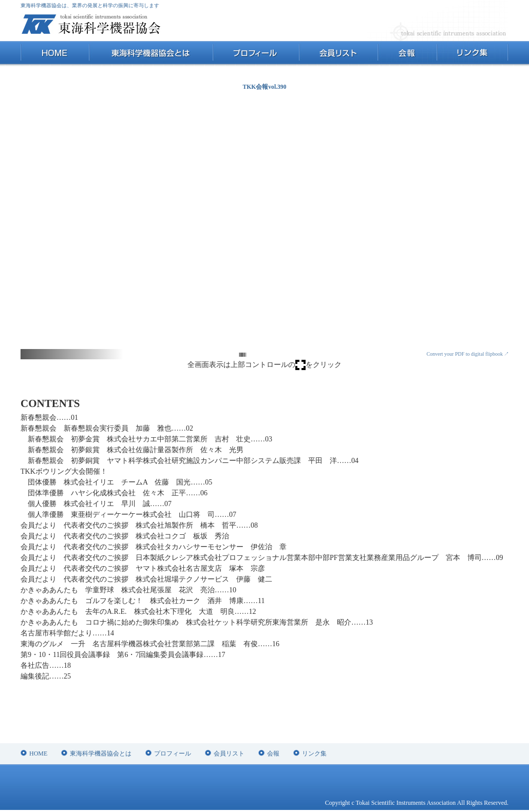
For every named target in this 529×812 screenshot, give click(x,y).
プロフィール (256, 54)
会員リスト (338, 54)
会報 (407, 54)
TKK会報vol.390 (265, 87)
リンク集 (472, 54)
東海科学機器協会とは (151, 54)
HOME (55, 54)
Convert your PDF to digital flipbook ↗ (468, 354)
